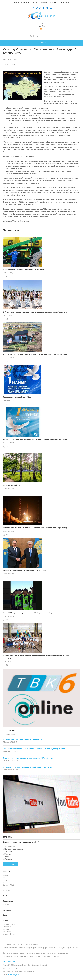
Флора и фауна (9, 934)
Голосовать (11, 864)
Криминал (7, 932)
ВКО (5, 878)
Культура (7, 910)
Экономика (8, 901)
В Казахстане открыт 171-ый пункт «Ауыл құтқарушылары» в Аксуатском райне (35, 354)
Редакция (52, 3)
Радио (7, 856)
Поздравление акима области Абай (17, 397)
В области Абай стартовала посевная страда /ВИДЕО (24, 269)
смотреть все (9, 734)
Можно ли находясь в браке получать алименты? (22, 740)
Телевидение (9, 847)
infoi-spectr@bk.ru (14, 975)
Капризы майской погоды (13, 485)
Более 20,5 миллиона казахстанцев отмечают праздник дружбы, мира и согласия (35, 440)
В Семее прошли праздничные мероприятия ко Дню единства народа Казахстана (35, 312)
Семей (6, 875)
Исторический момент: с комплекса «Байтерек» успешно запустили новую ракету (35, 528)
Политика (7, 891)
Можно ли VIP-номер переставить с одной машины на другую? (28, 767)
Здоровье (7, 927)
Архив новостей (63, 3)
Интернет (8, 851)
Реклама (44, 3)
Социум (6, 929)
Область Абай (8, 885)
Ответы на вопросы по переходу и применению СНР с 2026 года (28, 758)
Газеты (7, 854)
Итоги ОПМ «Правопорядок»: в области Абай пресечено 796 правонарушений (33, 613)
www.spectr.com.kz (34, 950)
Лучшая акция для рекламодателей (26, 3)
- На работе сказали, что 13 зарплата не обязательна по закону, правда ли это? (34, 749)
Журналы (8, 859)
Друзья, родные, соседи (13, 849)
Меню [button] (42, 43)
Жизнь (6, 921)
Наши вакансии (9, 962)
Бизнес (6, 905)
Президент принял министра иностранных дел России (24, 570)
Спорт (6, 915)
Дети (5, 895)
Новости (7, 872)
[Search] (41, 36)
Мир (5, 883)
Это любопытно (9, 924)
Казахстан (7, 880)
